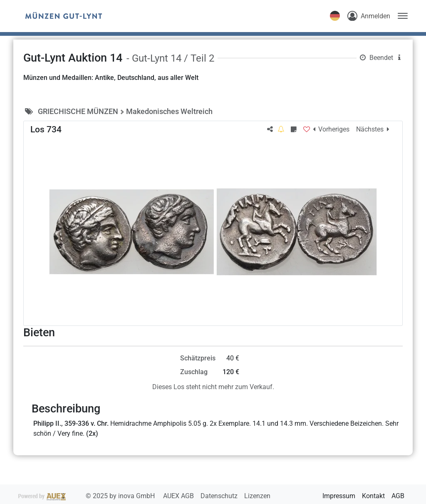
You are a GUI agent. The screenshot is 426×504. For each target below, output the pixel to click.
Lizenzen (257, 496)
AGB (398, 496)
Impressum (339, 496)
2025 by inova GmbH (87, 496)
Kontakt (373, 496)
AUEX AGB (179, 496)
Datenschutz (220, 496)
